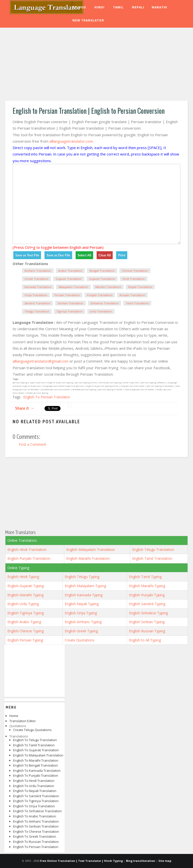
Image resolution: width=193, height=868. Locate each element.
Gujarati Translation (69, 279)
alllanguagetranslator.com (71, 141)
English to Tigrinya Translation (36, 801)
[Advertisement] (96, 65)
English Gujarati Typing (26, 586)
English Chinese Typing (26, 631)
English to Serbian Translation (36, 826)
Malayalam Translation (73, 287)
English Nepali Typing (82, 604)
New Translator (88, 20)
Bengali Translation (102, 271)
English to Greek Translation (35, 836)
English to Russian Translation (36, 842)
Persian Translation (67, 295)
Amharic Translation (38, 271)
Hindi (99, 7)
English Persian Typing (25, 640)
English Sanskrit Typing (147, 604)
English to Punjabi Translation (36, 775)
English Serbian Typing (147, 622)
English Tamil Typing (145, 577)
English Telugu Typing (82, 577)
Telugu (79, 7)
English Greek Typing (81, 631)
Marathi (160, 7)
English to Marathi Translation (36, 760)
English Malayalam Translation (91, 550)
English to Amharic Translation (36, 821)
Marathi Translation (108, 287)
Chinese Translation (135, 271)
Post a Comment (32, 444)
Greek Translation (36, 279)
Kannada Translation (38, 287)
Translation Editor (23, 721)
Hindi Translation (134, 279)
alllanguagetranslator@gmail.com (41, 361)
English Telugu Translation (153, 550)
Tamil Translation (137, 303)
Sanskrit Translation (37, 303)
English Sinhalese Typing (148, 613)
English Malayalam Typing (85, 586)
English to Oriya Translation (34, 806)
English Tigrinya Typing (26, 613)
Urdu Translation (101, 311)
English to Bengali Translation (35, 765)
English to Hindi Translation (34, 781)
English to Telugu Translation (35, 740)
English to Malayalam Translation (38, 755)
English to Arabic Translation (35, 816)
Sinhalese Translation (105, 303)
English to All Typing (145, 640)
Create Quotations (80, 640)
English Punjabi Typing (147, 595)
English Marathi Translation (88, 558)
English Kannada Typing (84, 595)
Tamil (118, 7)
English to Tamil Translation (34, 745)
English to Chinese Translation (36, 831)
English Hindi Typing (23, 577)
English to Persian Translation (36, 847)
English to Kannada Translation (37, 771)
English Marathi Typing (147, 586)
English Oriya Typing (81, 613)
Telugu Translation (37, 311)
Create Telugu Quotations (32, 730)
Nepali (138, 7)
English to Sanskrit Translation (36, 796)
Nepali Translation (140, 287)
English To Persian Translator (47, 397)
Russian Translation (132, 295)
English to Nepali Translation (35, 791)
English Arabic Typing (24, 622)
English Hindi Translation (27, 550)
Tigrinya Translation (69, 311)
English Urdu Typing (23, 604)
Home (14, 716)
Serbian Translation (70, 303)
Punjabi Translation (100, 295)
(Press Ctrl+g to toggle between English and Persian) (58, 247)
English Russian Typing (147, 631)
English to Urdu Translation (34, 786)
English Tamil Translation (152, 558)
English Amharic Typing (83, 622)
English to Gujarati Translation (36, 750)
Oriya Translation (36, 295)
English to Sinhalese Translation (37, 811)
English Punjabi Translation (29, 558)
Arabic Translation (70, 271)
